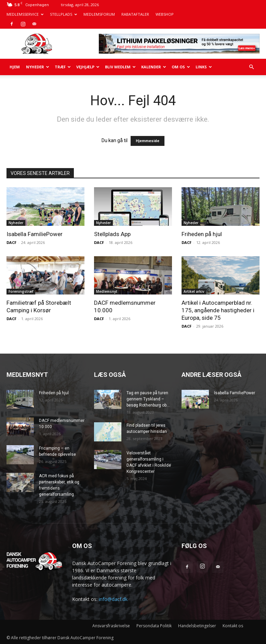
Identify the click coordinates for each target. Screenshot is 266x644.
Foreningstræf (21, 291)
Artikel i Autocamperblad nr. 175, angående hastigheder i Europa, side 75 (218, 310)
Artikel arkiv (194, 291)
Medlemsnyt (107, 291)
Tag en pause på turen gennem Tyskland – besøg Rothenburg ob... (148, 399)
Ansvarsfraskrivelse (111, 626)
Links (204, 67)
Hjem (15, 67)
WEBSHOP (165, 14)
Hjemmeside (148, 141)
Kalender (154, 67)
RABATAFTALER (135, 14)
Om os (181, 67)
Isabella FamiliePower (35, 234)
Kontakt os (233, 626)
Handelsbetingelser (197, 626)
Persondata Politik (154, 626)
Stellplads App (112, 234)
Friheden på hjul (202, 234)
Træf (63, 67)
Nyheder (38, 67)
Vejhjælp (88, 67)
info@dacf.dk (113, 599)
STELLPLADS (63, 14)
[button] (251, 67)
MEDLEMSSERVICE (25, 14)
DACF (11, 242)
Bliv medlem (120, 67)
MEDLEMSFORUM (99, 14)
